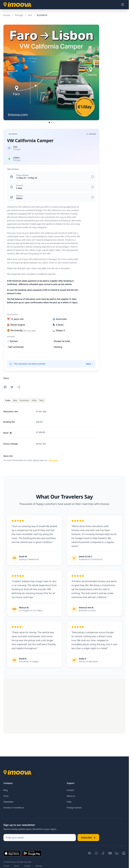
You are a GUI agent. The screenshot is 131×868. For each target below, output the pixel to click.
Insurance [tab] (24, 400)
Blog (6, 790)
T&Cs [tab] (41, 400)
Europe (7, 15)
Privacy (6, 866)
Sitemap (39, 866)
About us (71, 796)
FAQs (69, 802)
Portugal (19, 15)
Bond (8, 433)
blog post (53, 460)
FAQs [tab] (34, 400)
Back (90, 364)
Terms (17, 866)
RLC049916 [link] (42, 15)
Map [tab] (15, 400)
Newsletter (8, 802)
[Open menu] (123, 5)
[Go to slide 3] (53, 123)
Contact (70, 790)
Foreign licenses (74, 808)
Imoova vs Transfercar (14, 808)
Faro (30, 15)
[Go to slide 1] (49, 123)
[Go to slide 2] (51, 123)
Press (6, 796)
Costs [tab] (8, 400)
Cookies (27, 866)
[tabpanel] (51, 434)
